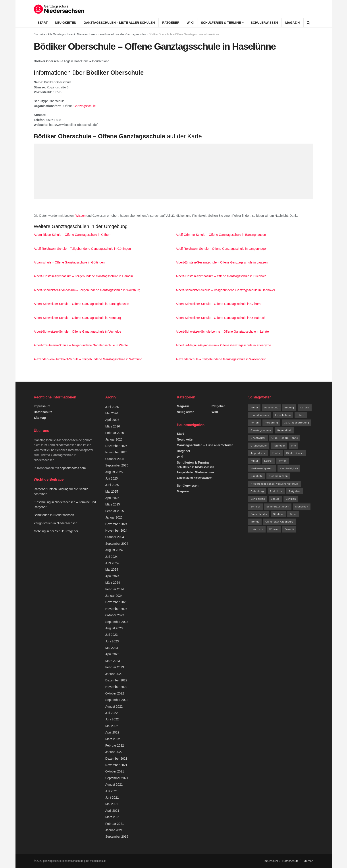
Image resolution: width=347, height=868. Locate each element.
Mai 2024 (112, 570)
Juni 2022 (112, 719)
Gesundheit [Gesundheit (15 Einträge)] (284, 430)
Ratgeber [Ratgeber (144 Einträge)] (294, 491)
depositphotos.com (73, 468)
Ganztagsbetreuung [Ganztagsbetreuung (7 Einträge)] (297, 423)
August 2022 (114, 706)
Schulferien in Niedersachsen (54, 515)
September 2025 (117, 465)
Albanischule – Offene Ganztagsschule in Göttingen (69, 262)
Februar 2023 (115, 667)
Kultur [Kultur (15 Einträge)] (254, 461)
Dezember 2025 (116, 446)
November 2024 (116, 531)
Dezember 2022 (116, 680)
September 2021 (117, 778)
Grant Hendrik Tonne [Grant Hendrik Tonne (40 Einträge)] (285, 438)
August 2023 (114, 628)
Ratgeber (171, 23)
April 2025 (112, 498)
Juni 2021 (112, 798)
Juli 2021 (112, 791)
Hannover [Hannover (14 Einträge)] (279, 446)
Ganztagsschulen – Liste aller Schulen (119, 23)
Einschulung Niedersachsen (195, 478)
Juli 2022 (112, 713)
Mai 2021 (112, 804)
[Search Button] (308, 23)
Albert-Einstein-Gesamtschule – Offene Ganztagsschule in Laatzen (222, 262)
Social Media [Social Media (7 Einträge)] (259, 514)
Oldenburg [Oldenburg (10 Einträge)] (257, 491)
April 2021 (112, 811)
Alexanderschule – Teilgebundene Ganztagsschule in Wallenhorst (221, 359)
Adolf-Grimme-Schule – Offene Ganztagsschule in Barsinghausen (221, 235)
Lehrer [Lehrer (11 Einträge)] (268, 461)
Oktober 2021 (115, 771)
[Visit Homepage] (59, 9)
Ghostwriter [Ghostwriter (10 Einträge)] (258, 438)
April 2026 (112, 420)
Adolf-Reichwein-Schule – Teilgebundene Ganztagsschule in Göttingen (82, 249)
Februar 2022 (115, 745)
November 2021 (116, 765)
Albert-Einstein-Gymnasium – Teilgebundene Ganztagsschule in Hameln (83, 276)
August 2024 (114, 550)
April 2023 (112, 654)
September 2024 (117, 544)
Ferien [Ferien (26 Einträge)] (255, 423)
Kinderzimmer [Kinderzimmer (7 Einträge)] (295, 453)
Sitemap (40, 418)
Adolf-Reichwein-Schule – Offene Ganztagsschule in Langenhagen (222, 249)
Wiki (190, 23)
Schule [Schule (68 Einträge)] (275, 499)
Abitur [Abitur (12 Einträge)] (254, 408)
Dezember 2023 (116, 602)
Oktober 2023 (115, 615)
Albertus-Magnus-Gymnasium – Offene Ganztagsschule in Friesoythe (223, 345)
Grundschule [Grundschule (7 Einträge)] (259, 446)
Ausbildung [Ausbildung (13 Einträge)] (271, 408)
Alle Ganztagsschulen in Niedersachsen (71, 34)
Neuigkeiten (66, 23)
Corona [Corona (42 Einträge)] (305, 408)
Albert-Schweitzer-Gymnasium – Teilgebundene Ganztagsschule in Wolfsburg (87, 290)
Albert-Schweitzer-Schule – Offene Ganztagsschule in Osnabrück (221, 318)
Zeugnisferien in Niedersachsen (56, 523)
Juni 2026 (112, 407)
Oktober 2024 (115, 537)
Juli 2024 (112, 557)
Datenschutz (43, 412)
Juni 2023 (112, 641)
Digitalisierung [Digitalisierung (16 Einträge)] (260, 415)
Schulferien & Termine (221, 23)
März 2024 (113, 583)
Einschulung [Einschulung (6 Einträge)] (283, 415)
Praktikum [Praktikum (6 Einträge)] (276, 491)
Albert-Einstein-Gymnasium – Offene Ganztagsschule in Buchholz (221, 276)
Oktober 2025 (115, 459)
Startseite (40, 34)
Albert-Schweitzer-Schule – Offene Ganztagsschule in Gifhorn (218, 304)
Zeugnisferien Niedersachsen (195, 472)
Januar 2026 (114, 439)
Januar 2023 (114, 674)
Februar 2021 (115, 824)
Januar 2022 (114, 752)
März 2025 (113, 504)
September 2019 (117, 837)
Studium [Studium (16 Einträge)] (278, 514)
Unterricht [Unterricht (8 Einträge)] (257, 529)
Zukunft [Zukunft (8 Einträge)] (289, 529)
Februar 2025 (115, 511)
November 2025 (116, 452)
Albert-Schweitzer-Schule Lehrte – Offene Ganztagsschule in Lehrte (222, 332)
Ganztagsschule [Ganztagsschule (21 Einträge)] (261, 430)
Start (43, 23)
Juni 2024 (112, 563)
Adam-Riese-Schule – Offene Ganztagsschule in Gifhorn (73, 235)
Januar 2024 (114, 596)
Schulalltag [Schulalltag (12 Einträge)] (258, 499)
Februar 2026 (115, 433)
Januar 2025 (114, 517)
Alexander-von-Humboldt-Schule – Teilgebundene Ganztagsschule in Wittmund (88, 359)
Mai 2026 (112, 413)
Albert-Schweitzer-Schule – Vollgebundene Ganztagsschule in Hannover (225, 290)
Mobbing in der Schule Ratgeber (56, 531)
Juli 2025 (112, 478)
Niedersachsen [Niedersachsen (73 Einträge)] (278, 476)
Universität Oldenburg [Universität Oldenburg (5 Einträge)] (279, 522)
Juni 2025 (112, 485)
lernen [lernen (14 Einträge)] (283, 461)
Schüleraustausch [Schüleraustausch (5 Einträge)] (278, 507)
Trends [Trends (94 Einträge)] (255, 522)
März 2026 (113, 426)
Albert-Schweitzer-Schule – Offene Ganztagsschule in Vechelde (78, 332)
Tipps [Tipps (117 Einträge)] (293, 514)
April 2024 (112, 576)
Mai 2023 (112, 648)
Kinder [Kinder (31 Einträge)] (276, 453)
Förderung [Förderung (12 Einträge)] (271, 423)
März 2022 (113, 739)
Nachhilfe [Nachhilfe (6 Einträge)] (257, 476)
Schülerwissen (264, 23)
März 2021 (113, 817)
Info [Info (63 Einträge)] (293, 446)
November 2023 (116, 609)
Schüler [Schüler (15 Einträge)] (255, 507)
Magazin (292, 23)
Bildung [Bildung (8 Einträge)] (289, 408)
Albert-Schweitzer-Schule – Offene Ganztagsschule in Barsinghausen (82, 304)
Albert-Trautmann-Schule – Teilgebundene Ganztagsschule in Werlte (81, 345)
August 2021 (114, 784)
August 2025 (114, 472)
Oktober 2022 (115, 693)
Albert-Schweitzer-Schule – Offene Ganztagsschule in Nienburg (77, 318)
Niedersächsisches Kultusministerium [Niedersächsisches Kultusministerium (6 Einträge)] (275, 484)
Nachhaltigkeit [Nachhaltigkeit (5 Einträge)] (289, 468)
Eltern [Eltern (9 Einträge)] (301, 415)
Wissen (81, 216)
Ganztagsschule (85, 106)
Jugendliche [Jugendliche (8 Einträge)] (258, 453)
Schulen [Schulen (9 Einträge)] (291, 499)
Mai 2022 (112, 726)
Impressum (42, 406)
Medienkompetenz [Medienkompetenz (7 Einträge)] (262, 468)
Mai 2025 (112, 492)
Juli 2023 (112, 635)
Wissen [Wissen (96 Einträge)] (274, 529)
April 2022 (112, 732)
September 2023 (117, 622)
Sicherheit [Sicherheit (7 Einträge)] (302, 507)
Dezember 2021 (116, 759)
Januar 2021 (114, 830)
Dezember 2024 (116, 524)
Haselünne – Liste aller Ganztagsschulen (122, 34)
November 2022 (116, 687)
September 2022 (117, 700)
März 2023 (113, 661)
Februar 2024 (115, 589)
